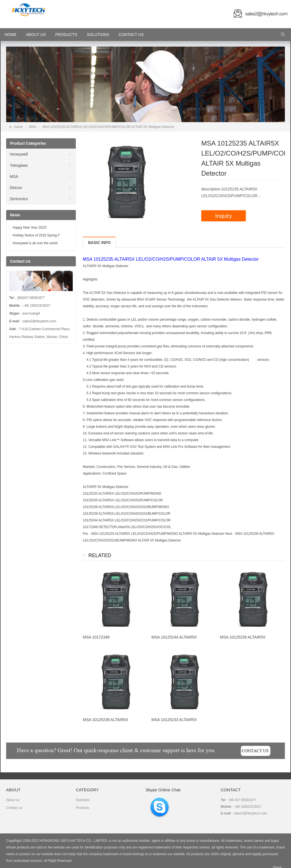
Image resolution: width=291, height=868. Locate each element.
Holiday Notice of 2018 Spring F (36, 235)
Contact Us (131, 35)
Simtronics (19, 199)
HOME (11, 35)
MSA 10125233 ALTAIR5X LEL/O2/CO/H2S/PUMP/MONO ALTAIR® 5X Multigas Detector (158, 534)
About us (13, 800)
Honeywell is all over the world (35, 243)
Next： (230, 534)
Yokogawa (19, 165)
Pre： (87, 534)
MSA (33, 127)
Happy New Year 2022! (30, 228)
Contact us (14, 808)
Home (18, 127)
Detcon (16, 188)
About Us (36, 35)
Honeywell (19, 154)
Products (66, 35)
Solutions (98, 35)
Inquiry (224, 216)
